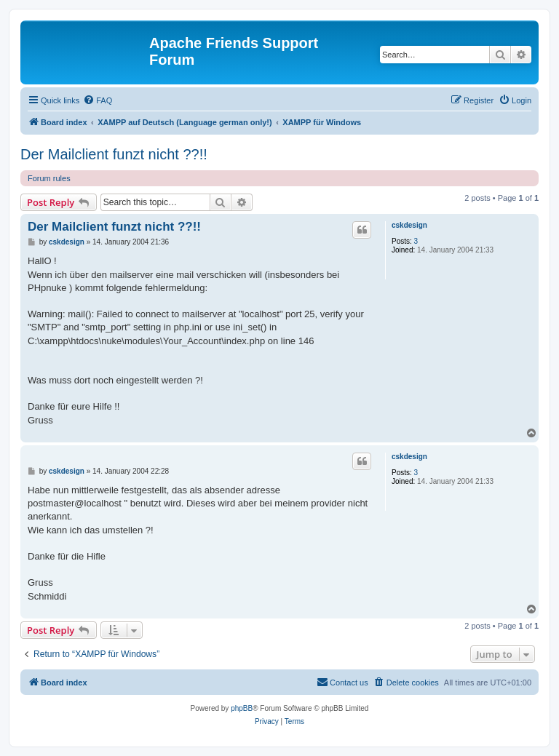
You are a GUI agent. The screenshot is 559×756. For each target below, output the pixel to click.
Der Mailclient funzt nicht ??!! (114, 154)
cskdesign (409, 225)
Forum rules (49, 178)
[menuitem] (98, 100)
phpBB (242, 708)
